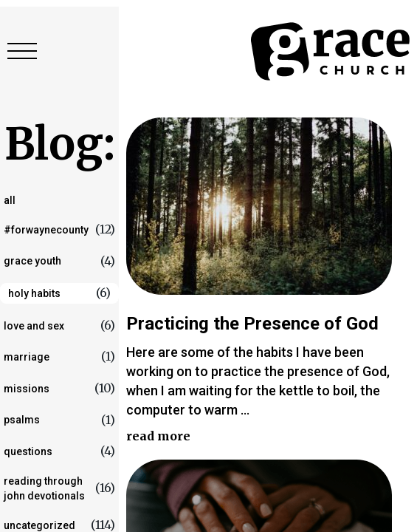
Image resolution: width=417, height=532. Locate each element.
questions (28, 451)
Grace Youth (32, 261)
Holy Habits (34, 293)
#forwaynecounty (46, 230)
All (10, 200)
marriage (27, 357)
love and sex (34, 326)
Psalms (22, 420)
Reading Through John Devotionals (44, 488)
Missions (27, 389)
